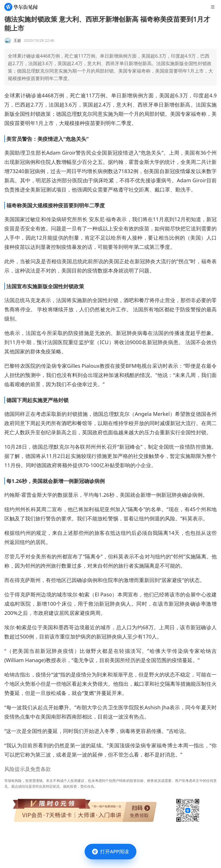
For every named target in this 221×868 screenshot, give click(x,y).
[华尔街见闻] (21, 7)
